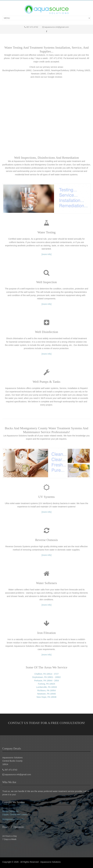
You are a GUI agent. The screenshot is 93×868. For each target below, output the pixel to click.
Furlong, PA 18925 (46, 684)
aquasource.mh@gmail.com (57, 27)
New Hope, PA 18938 (46, 697)
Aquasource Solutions (50, 862)
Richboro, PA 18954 (47, 690)
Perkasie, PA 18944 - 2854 (47, 681)
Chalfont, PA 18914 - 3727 (46, 674)
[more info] (46, 254)
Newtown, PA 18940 (46, 694)
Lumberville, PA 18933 (46, 687)
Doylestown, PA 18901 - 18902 (46, 677)
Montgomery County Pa (13, 819)
